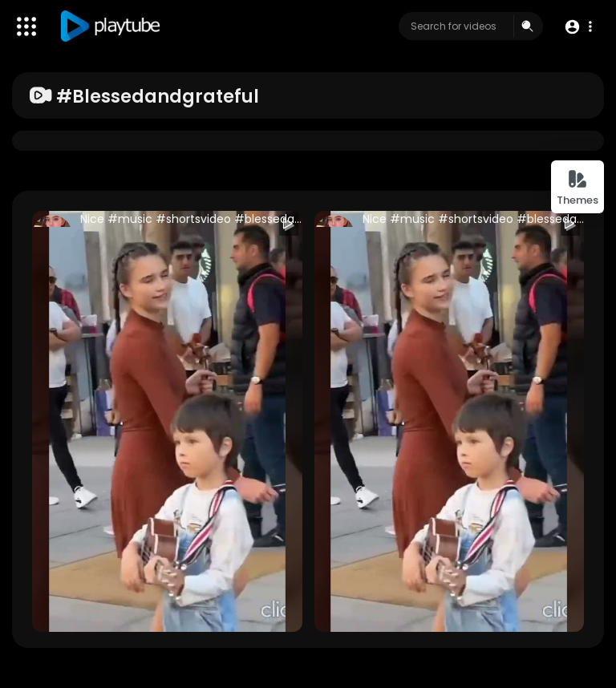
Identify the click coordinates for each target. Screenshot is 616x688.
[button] (578, 27)
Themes (577, 188)
